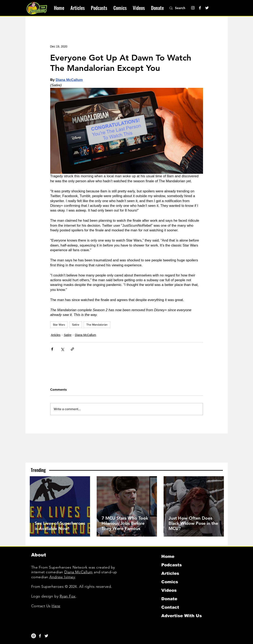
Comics (170, 582)
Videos (169, 590)
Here (56, 606)
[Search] (182, 8)
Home (168, 556)
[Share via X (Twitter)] (62, 349)
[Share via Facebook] (52, 349)
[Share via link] (72, 349)
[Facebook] (200, 8)
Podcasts (172, 565)
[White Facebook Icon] (40, 636)
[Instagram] (193, 8)
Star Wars (59, 325)
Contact (170, 607)
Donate (169, 599)
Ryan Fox (68, 596)
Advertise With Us (182, 616)
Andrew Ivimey (62, 577)
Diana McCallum (85, 335)
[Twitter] (207, 8)
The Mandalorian (97, 325)
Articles (56, 335)
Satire (76, 325)
